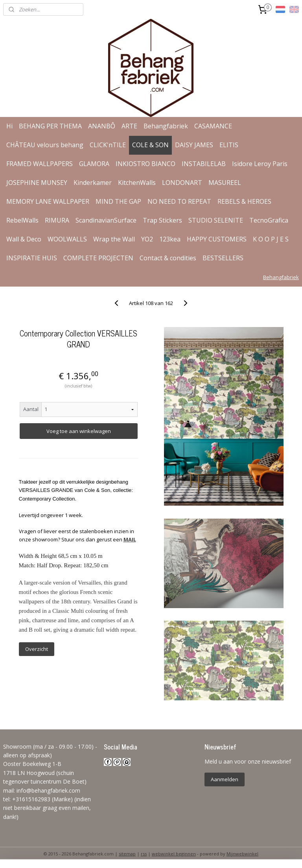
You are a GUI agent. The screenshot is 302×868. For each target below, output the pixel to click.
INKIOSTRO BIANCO (145, 164)
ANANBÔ (102, 126)
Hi (9, 126)
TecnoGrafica (269, 220)
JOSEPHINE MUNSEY (37, 183)
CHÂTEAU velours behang (45, 145)
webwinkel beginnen (174, 854)
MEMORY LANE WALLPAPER (48, 201)
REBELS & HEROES (244, 201)
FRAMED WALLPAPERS (40, 164)
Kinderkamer (93, 183)
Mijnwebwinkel (242, 854)
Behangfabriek (166, 126)
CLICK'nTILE (108, 145)
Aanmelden (225, 779)
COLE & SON (150, 145)
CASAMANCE (213, 126)
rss (144, 854)
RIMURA (57, 220)
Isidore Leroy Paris (260, 164)
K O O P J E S (271, 239)
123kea (170, 239)
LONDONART (182, 183)
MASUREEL (225, 183)
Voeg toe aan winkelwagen (79, 431)
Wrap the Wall (114, 239)
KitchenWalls (137, 183)
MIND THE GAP (118, 201)
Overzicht (37, 649)
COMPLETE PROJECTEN (98, 258)
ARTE (129, 126)
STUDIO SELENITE (216, 220)
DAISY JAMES (194, 145)
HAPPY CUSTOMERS (217, 239)
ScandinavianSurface (106, 220)
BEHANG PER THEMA (50, 126)
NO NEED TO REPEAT (179, 201)
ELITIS (229, 145)
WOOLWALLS (67, 239)
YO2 (147, 239)
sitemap (127, 854)
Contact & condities (168, 258)
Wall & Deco (24, 239)
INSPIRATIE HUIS (32, 258)
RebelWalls (22, 220)
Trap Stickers (162, 220)
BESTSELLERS (223, 258)
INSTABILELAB (204, 164)
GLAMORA (94, 164)
